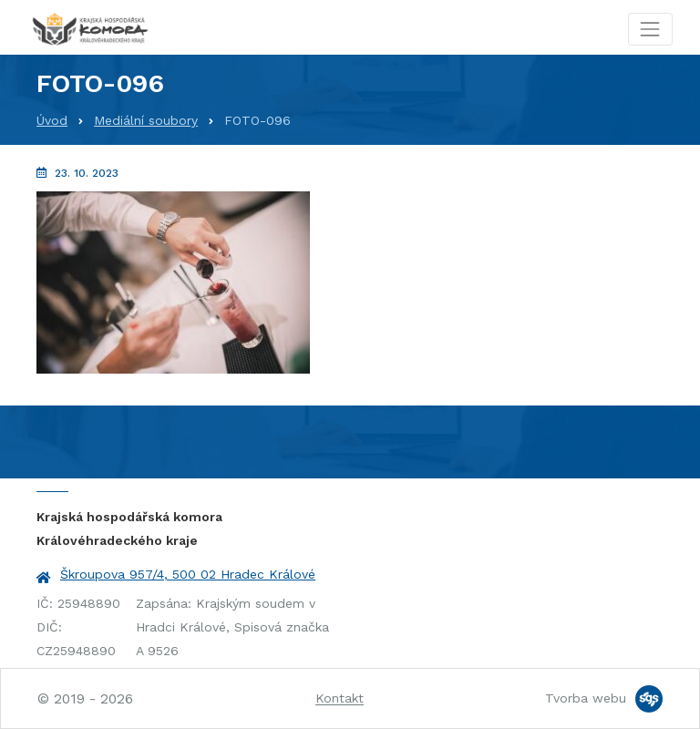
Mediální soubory (146, 120)
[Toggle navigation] (650, 29)
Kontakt (340, 698)
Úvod (52, 120)
